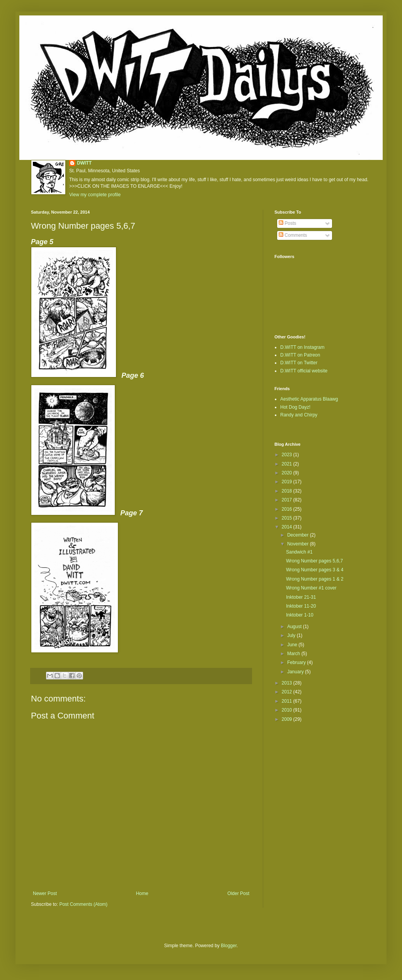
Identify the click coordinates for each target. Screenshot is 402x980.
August (295, 627)
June (293, 645)
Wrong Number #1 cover (311, 588)
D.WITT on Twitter (299, 363)
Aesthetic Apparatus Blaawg (309, 399)
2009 (288, 719)
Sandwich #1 (299, 552)
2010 (288, 710)
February (297, 662)
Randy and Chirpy (299, 415)
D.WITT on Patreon (300, 355)
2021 (288, 464)
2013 (288, 683)
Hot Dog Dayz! (295, 407)
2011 (288, 701)
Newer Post (45, 893)
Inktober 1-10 (300, 615)
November (299, 544)
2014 (288, 527)
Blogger (229, 946)
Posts (287, 223)
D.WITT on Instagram (302, 347)
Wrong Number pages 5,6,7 (314, 561)
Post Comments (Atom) (83, 904)
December (299, 535)
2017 (288, 500)
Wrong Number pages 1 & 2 (315, 579)
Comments (293, 235)
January (296, 672)
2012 (288, 692)
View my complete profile (95, 195)
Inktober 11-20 (301, 606)
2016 (288, 509)
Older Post (238, 893)
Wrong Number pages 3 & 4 (315, 570)
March (294, 654)
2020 (288, 473)
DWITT (84, 163)
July (292, 635)
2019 (288, 482)
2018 (288, 491)
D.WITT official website (304, 371)
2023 (288, 455)
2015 (288, 518)
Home (142, 893)
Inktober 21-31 (301, 597)
